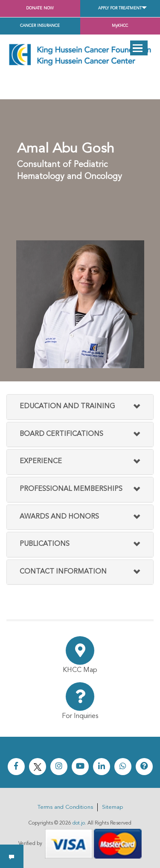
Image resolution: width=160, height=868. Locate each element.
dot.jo (79, 823)
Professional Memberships (71, 489)
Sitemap (112, 807)
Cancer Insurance (40, 26)
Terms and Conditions (65, 807)
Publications (45, 544)
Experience (41, 461)
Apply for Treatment (120, 8)
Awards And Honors (59, 517)
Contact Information (63, 572)
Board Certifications (61, 434)
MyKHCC (120, 26)
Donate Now (40, 8)
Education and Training (67, 407)
